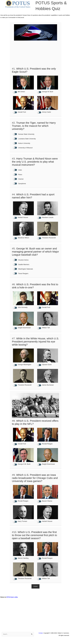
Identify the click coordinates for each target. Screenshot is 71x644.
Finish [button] (35, 590)
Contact (41, 637)
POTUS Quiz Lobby (12, 601)
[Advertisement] (36, 54)
